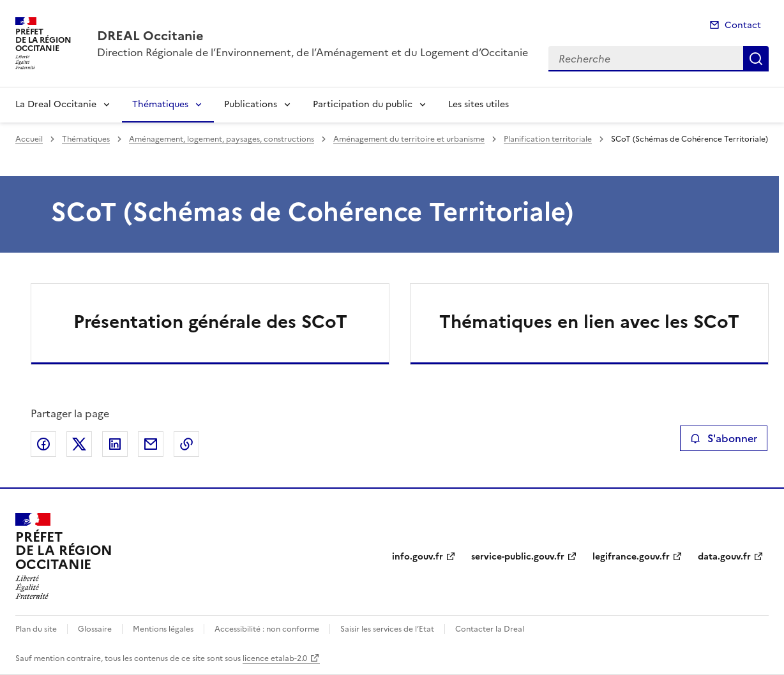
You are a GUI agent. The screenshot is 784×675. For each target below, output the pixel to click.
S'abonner (724, 438)
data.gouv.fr (724, 557)
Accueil (29, 139)
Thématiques (160, 104)
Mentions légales (163, 629)
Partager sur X (79, 444)
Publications (251, 104)
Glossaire (95, 629)
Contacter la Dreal (490, 629)
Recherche (756, 59)
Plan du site (36, 629)
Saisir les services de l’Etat (387, 629)
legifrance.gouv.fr (631, 557)
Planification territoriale (548, 139)
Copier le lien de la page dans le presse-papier (186, 444)
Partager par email (151, 444)
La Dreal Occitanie (56, 104)
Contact (743, 25)
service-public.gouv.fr (518, 557)
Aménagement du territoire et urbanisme (409, 139)
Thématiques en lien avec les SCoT (589, 322)
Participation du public (363, 104)
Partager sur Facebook (43, 444)
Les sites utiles (479, 104)
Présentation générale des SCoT (210, 322)
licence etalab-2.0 (275, 658)
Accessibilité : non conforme (267, 629)
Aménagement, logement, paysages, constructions (222, 139)
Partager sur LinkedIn (115, 444)
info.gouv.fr (418, 557)
